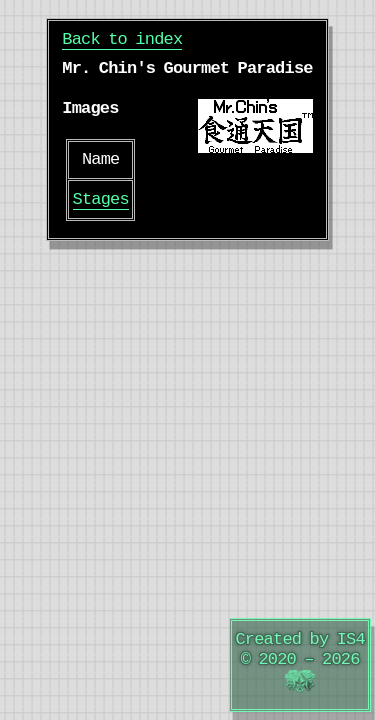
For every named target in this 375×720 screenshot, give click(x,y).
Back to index (122, 39)
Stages (101, 199)
